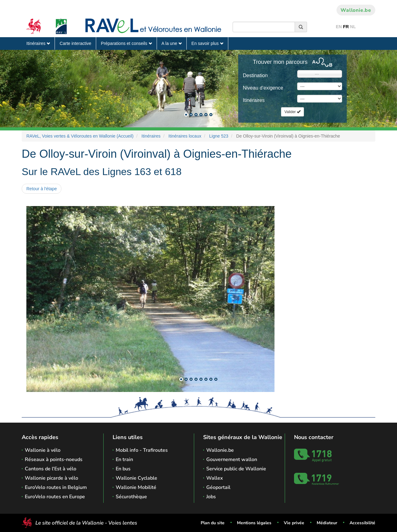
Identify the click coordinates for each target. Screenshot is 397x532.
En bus (123, 469)
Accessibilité (362, 523)
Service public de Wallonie (236, 469)
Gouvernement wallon (232, 459)
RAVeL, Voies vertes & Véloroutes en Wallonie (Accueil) (80, 136)
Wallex (215, 478)
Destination (255, 75)
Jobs (211, 497)
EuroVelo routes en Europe (55, 497)
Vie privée (294, 523)
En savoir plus (207, 43)
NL (353, 27)
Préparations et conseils (126, 43)
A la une (172, 43)
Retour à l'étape (42, 189)
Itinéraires (38, 43)
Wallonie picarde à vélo (51, 478)
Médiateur (327, 523)
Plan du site (213, 523)
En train (124, 459)
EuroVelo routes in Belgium (56, 487)
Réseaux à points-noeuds (54, 459)
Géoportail (218, 487)
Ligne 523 (219, 136)
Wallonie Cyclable (136, 478)
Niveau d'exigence (263, 88)
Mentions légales (254, 523)
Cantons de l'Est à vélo (51, 469)
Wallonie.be (356, 10)
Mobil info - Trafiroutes (142, 450)
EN (339, 27)
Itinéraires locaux (185, 136)
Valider (292, 112)
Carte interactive (75, 43)
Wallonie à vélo (43, 450)
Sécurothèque (131, 497)
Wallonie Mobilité (136, 487)
